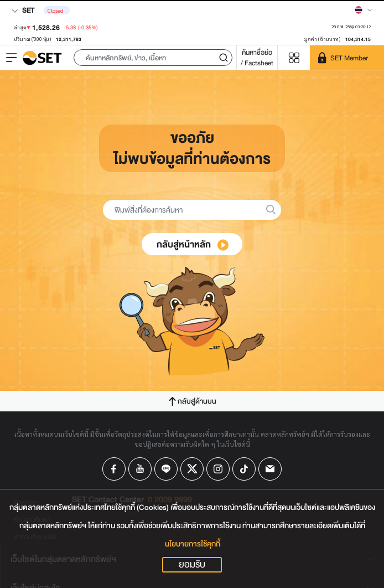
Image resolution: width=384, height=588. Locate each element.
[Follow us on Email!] (270, 469)
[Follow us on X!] (192, 469)
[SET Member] (347, 58)
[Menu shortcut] (294, 58)
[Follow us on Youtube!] (140, 469)
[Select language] (364, 10)
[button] (153, 58)
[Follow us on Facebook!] (114, 469)
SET (23, 10)
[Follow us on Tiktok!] (244, 469)
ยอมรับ (192, 565)
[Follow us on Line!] (166, 469)
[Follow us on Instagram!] (218, 469)
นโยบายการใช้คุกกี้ (193, 544)
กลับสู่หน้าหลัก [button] (193, 244)
